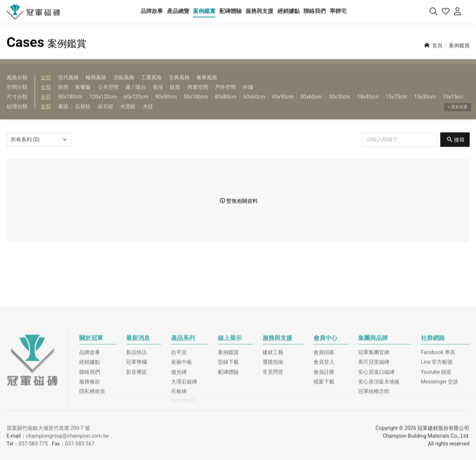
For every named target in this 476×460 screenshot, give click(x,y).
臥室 (175, 95)
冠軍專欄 (136, 417)
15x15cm (453, 105)
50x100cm (196, 105)
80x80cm (226, 105)
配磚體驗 (228, 426)
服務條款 (90, 436)
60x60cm (254, 105)
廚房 (63, 95)
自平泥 (179, 407)
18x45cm (368, 105)
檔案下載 (324, 436)
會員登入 (324, 417)
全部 (46, 86)
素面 (63, 115)
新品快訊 (136, 407)
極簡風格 (96, 86)
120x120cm (103, 105)
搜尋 (459, 148)
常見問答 (273, 426)
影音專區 (136, 426)
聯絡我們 (90, 426)
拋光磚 (179, 426)
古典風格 (179, 86)
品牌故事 (90, 407)
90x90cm (166, 105)
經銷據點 (90, 417)
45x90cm (283, 105)
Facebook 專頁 (438, 407)
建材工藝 (273, 407)
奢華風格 (207, 86)
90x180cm (70, 105)
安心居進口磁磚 (376, 426)
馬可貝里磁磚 (374, 417)
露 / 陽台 (136, 95)
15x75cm (396, 105)
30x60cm (311, 105)
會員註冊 (324, 426)
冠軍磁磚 (33, 414)
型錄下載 (228, 417)
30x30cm (340, 105)
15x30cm (425, 105)
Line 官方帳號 (437, 417)
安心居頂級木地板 (379, 436)
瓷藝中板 (181, 417)
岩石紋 (106, 115)
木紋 (148, 115)
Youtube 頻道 (436, 426)
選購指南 (273, 417)
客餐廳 (83, 95)
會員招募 (324, 407)
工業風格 (151, 86)
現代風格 (68, 86)
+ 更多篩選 (458, 124)
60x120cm (136, 105)
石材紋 (83, 115)
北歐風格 (124, 86)
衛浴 (158, 95)
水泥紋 (128, 115)
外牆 (248, 95)
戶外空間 (225, 95)
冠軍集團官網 (374, 407)
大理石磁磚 (184, 436)
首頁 (437, 54)
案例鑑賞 (228, 407)
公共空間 (108, 95)
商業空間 (198, 95)
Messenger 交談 (440, 436)
